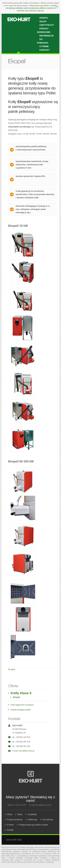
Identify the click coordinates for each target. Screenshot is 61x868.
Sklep (20, 814)
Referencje (46, 36)
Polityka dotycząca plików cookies (34, 825)
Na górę (12, 669)
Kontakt (44, 50)
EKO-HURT (19, 19)
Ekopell (17, 697)
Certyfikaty (32, 814)
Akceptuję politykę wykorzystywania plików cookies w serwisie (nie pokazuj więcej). (30, 9)
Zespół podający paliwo (21, 710)
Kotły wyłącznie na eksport (22, 705)
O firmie (10, 825)
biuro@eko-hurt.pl (27, 751)
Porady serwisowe (44, 30)
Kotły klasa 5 (21, 693)
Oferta (10, 814)
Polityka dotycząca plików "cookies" (43, 6)
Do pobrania (43, 41)
